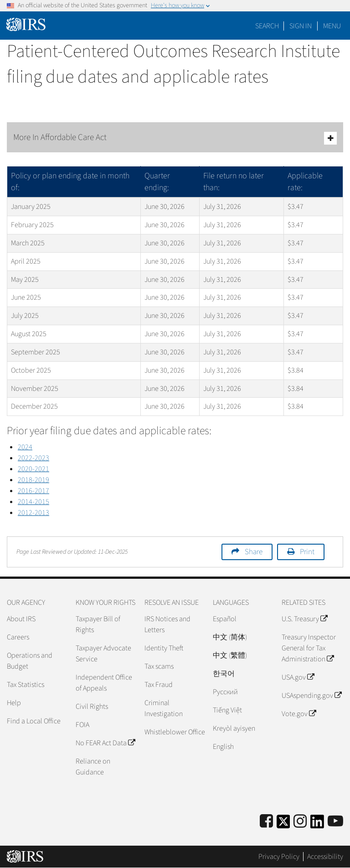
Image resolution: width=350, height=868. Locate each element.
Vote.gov (299, 714)
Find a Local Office (34, 721)
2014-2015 (33, 502)
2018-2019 (33, 480)
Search (267, 26)
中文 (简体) (230, 637)
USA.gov (298, 677)
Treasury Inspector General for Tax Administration (309, 648)
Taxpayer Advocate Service (103, 654)
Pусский (225, 692)
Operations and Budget (30, 661)
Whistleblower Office (175, 732)
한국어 (224, 674)
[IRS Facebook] (266, 822)
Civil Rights (92, 707)
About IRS (21, 619)
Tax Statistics (26, 685)
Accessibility (325, 857)
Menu (332, 26)
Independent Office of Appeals (104, 683)
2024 (25, 447)
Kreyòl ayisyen (234, 728)
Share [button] (254, 552)
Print (307, 552)
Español (225, 619)
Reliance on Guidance (93, 767)
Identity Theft (164, 648)
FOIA (82, 725)
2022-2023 (33, 458)
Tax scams (159, 666)
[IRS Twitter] (283, 824)
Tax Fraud (159, 685)
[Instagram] (300, 822)
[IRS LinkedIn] (317, 824)
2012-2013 (33, 513)
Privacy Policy (279, 857)
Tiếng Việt (227, 710)
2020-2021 (33, 469)
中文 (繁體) (230, 655)
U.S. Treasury (304, 619)
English (223, 747)
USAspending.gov (311, 696)
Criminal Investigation (164, 708)
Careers (18, 637)
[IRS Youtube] (335, 822)
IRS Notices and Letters (167, 624)
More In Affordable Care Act (175, 138)
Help (14, 703)
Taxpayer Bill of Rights (98, 624)
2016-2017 (33, 491)
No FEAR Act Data (105, 743)
